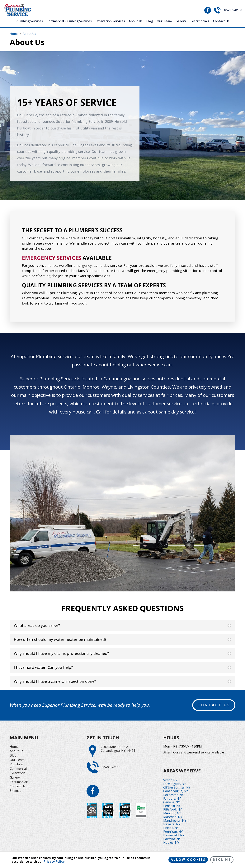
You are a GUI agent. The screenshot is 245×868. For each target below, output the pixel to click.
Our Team (164, 21)
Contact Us (221, 21)
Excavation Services (110, 21)
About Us (136, 21)
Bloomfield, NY (174, 835)
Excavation (17, 773)
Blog (150, 21)
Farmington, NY (175, 784)
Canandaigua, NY (176, 791)
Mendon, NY (172, 813)
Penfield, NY (172, 806)
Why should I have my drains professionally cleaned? (61, 653)
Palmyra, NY (172, 839)
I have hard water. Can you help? (43, 667)
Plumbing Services (29, 21)
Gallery (181, 21)
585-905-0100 (232, 10)
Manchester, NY (175, 821)
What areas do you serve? (37, 625)
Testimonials (200, 21)
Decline (222, 860)
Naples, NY (171, 843)
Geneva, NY (172, 802)
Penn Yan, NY (173, 832)
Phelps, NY (171, 828)
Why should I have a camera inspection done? (55, 681)
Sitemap (16, 791)
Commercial (18, 769)
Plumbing (17, 764)
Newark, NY (172, 824)
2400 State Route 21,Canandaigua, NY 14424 (118, 749)
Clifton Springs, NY (177, 787)
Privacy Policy (54, 861)
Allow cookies (188, 860)
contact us (214, 705)
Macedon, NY (173, 817)
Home (14, 747)
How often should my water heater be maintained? (60, 639)
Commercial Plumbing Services (69, 21)
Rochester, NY (173, 795)
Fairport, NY (172, 798)
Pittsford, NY (172, 809)
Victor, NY (170, 780)
